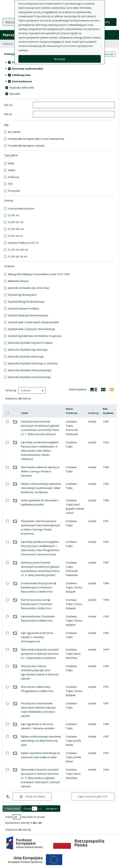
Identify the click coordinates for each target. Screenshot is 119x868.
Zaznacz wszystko (105, 54)
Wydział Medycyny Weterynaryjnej (28, 315)
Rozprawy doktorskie (22, 87)
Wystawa (15, 94)
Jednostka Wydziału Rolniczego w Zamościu (33, 363)
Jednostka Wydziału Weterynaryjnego (30, 370)
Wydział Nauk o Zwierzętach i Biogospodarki (33, 322)
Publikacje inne (21, 75)
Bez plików (14, 132)
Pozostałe (14, 191)
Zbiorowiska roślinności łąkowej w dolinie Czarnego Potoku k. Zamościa (40, 471)
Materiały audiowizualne (28, 69)
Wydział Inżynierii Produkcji (24, 308)
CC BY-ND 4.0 (16, 229)
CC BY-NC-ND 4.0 (18, 250)
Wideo (12, 170)
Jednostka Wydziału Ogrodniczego (28, 350)
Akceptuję (59, 59)
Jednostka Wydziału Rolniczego (26, 356)
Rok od (8, 105)
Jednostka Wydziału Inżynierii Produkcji (30, 343)
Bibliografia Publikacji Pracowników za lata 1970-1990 (39, 274)
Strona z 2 (32, 809)
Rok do (8, 114)
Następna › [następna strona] (52, 808)
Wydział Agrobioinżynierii (22, 295)
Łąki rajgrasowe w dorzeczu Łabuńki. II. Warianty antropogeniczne (37, 637)
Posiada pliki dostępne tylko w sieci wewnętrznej (36, 139)
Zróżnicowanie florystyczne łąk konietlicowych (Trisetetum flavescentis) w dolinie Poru (39, 587)
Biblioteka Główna (18, 281)
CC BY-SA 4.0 (15, 236)
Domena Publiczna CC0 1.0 (23, 243)
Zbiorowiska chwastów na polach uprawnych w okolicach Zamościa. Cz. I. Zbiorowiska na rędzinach (40, 654)
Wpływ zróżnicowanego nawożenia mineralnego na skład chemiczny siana (41, 741)
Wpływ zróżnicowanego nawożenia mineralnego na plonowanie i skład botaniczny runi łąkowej (41, 488)
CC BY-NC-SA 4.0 (18, 256)
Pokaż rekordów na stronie (25, 817)
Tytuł (24, 413)
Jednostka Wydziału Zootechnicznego (29, 377)
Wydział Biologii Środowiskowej (26, 302)
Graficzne (14, 177)
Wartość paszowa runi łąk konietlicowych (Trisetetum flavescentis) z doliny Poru (36, 604)
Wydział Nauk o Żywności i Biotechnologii (31, 329)
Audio (11, 163)
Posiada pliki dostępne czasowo (26, 146)
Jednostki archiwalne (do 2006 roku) (29, 288)
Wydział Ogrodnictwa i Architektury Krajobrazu (35, 336)
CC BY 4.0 (14, 215)
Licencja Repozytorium (21, 208)
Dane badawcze (22, 81)
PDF (10, 184)
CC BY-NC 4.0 (16, 222)
